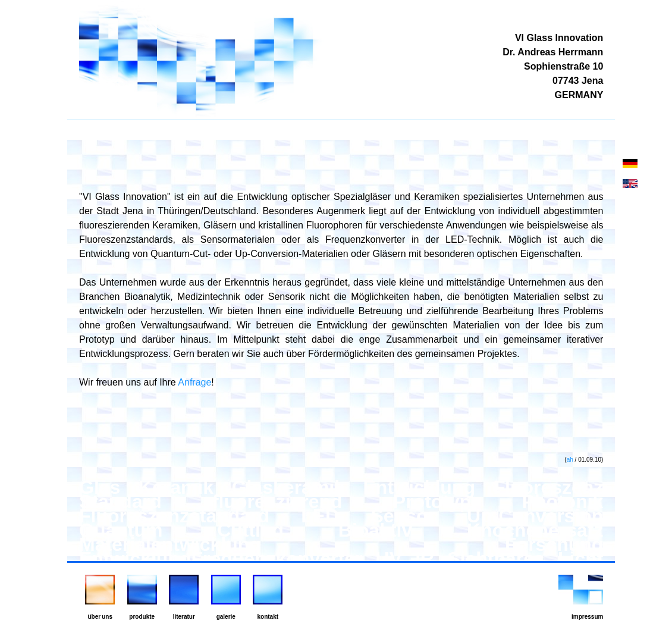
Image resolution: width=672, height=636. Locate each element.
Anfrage (194, 382)
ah (570, 460)
